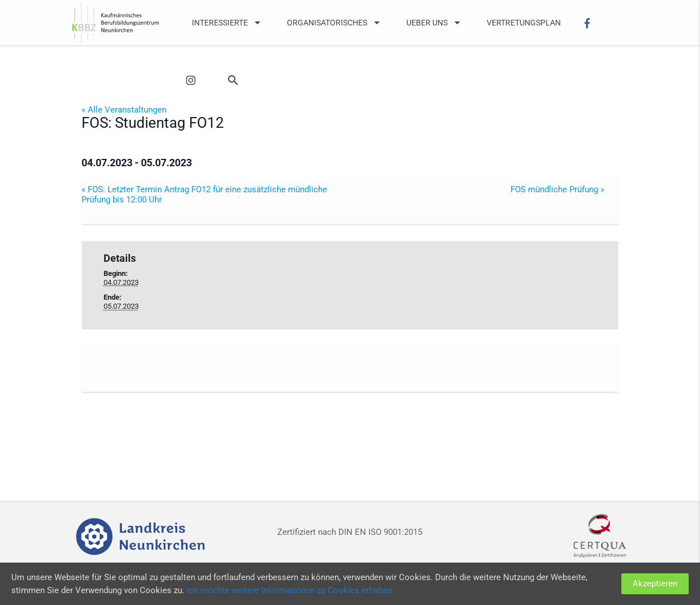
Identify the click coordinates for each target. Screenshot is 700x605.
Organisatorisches (335, 23)
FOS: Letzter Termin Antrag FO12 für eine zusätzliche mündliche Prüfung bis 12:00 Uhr (204, 195)
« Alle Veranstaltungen (124, 110)
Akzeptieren (655, 584)
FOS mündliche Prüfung (557, 189)
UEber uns (435, 23)
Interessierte (228, 23)
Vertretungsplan (524, 23)
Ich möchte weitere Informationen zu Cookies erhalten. (291, 590)
